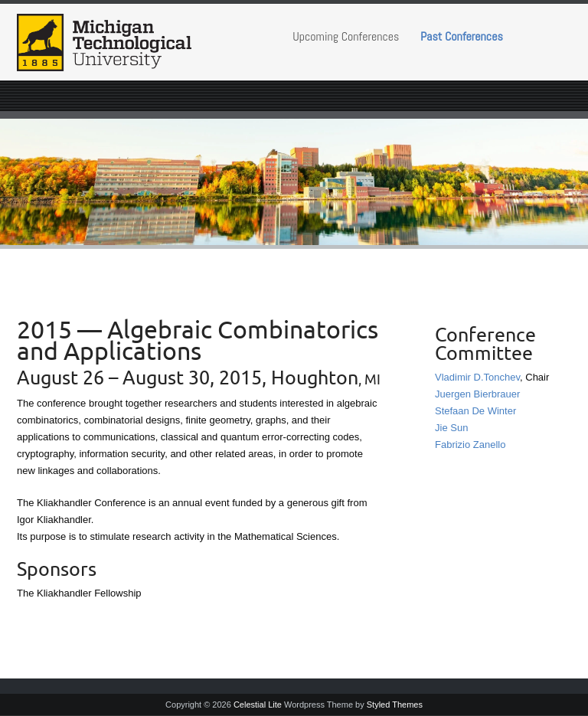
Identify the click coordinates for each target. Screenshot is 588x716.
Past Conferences (462, 36)
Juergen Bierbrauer (477, 394)
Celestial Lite (258, 705)
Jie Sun (451, 428)
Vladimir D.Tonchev (477, 377)
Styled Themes (395, 705)
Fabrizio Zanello (470, 445)
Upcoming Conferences (346, 36)
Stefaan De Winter (475, 411)
